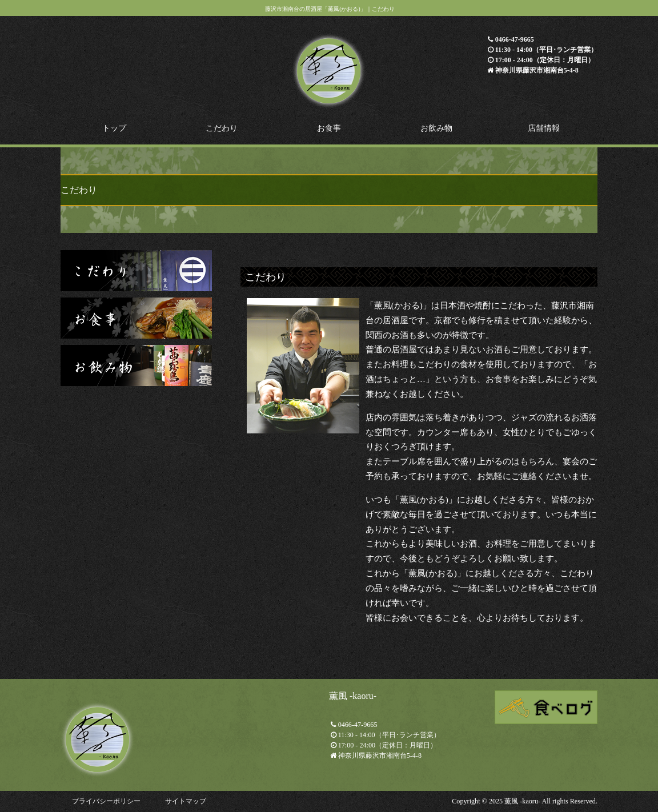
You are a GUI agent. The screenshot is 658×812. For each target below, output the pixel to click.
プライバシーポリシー (106, 801)
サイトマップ (186, 801)
